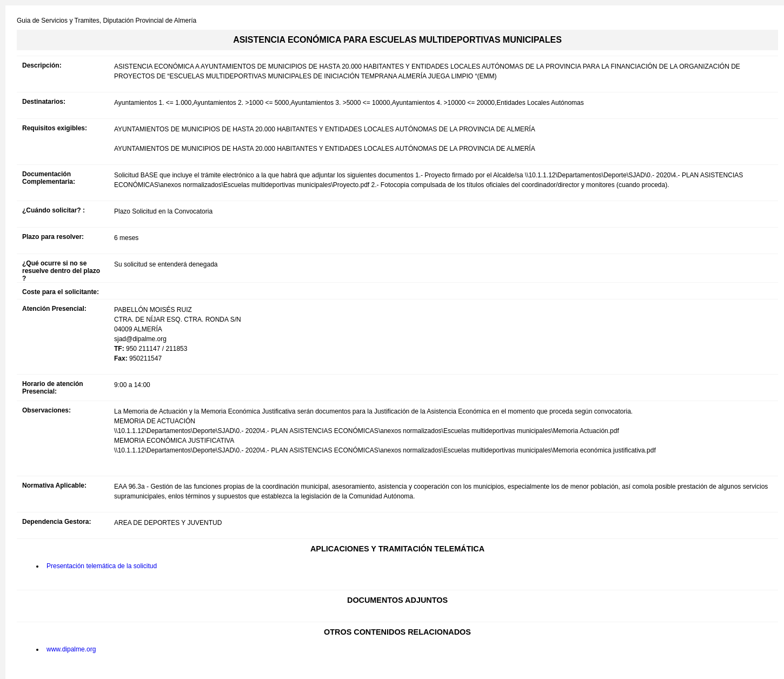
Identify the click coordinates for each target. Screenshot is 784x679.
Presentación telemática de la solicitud (102, 566)
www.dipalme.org (71, 649)
